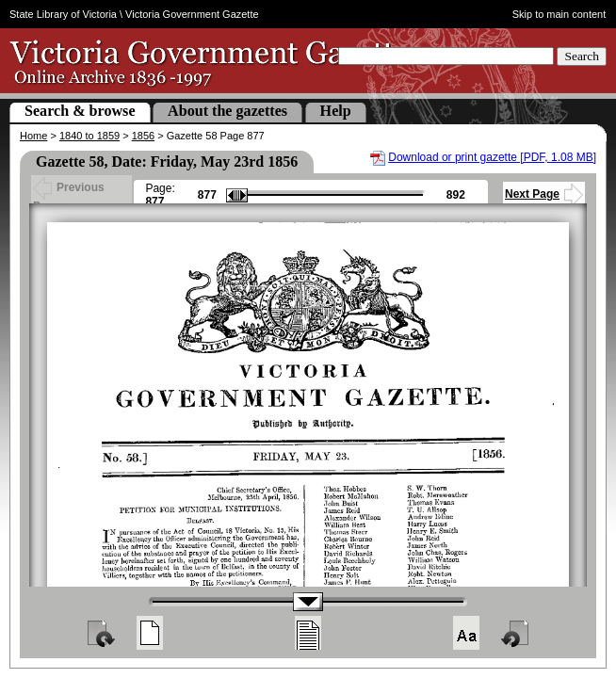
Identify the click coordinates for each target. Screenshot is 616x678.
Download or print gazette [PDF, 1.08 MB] (492, 157)
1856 (143, 136)
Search (582, 56)
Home (33, 136)
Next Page (544, 194)
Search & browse (80, 111)
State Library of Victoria (63, 14)
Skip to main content (559, 14)
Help (336, 111)
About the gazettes (227, 111)
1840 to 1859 (89, 136)
